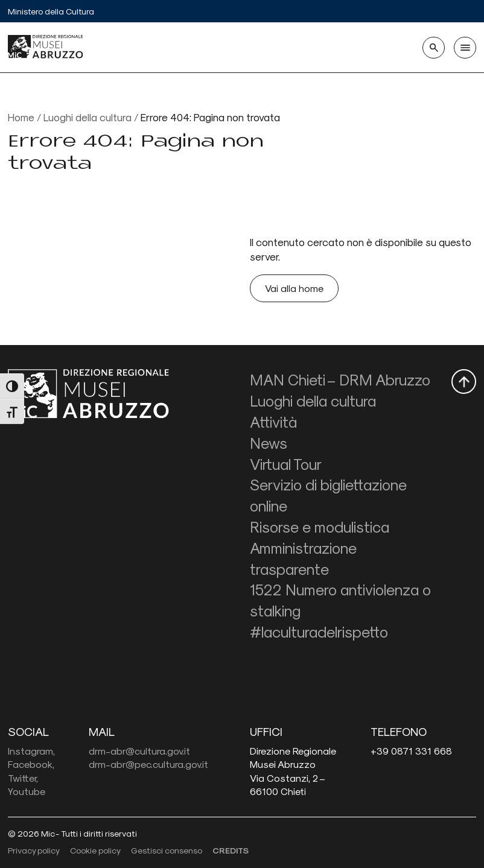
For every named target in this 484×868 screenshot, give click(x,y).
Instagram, (31, 751)
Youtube (27, 791)
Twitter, (23, 778)
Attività (273, 422)
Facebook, (31, 764)
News (269, 443)
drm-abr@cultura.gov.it (139, 751)
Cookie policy (95, 850)
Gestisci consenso (167, 850)
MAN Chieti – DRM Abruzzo (340, 379)
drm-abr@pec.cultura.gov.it (148, 764)
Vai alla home (294, 288)
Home (21, 117)
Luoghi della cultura (88, 117)
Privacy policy (34, 850)
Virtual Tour (286, 464)
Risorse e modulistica (320, 527)
